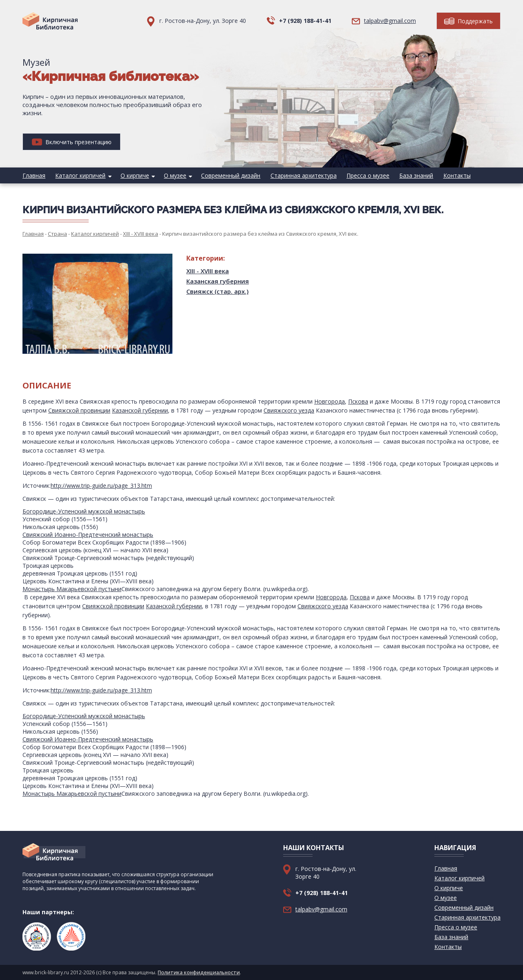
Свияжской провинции (79, 410)
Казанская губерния (218, 281)
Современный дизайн (230, 175)
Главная (34, 175)
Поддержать (468, 21)
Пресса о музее (367, 175)
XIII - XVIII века (208, 271)
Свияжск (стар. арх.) (217, 291)
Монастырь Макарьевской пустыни (72, 589)
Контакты (456, 175)
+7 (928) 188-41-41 (305, 21)
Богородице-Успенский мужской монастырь (84, 511)
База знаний (415, 175)
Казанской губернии (140, 410)
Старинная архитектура (303, 175)
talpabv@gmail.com (390, 21)
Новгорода (330, 401)
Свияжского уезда (289, 410)
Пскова (358, 401)
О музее (175, 175)
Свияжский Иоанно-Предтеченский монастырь (88, 535)
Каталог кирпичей (80, 175)
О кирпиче (134, 175)
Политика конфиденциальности (199, 972)
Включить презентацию (72, 142)
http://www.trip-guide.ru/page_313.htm (101, 486)
